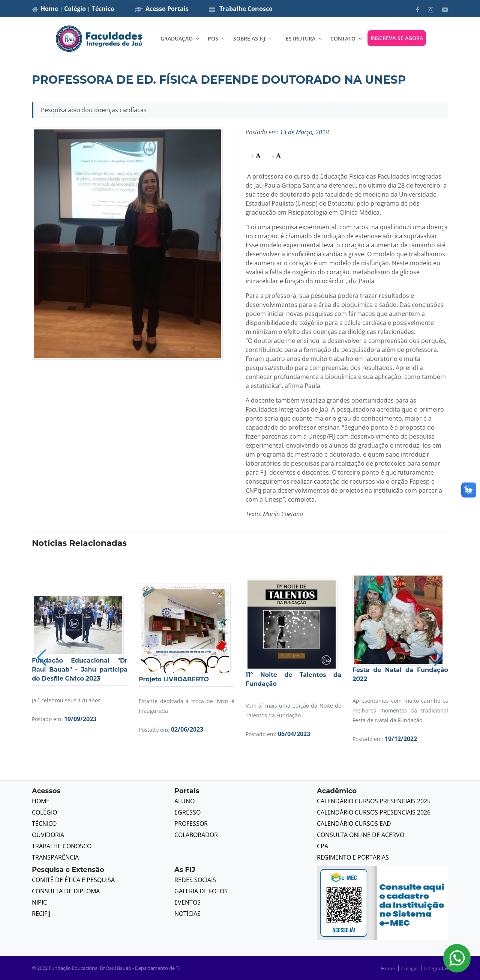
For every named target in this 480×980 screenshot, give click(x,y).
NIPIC (39, 902)
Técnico (103, 9)
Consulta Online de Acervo (361, 835)
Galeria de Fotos (201, 891)
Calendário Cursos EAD (354, 824)
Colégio (75, 9)
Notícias (187, 914)
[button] (438, 658)
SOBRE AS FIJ (249, 38)
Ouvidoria (48, 835)
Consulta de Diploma (66, 891)
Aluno (184, 801)
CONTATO (343, 38)
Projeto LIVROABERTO (174, 679)
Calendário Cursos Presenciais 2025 (374, 801)
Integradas (436, 968)
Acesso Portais (162, 9)
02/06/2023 (187, 729)
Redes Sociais (195, 880)
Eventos (187, 902)
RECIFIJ (41, 914)
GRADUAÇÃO (177, 38)
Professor (191, 824)
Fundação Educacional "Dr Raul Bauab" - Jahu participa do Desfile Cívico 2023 (80, 670)
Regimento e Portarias (353, 857)
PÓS (213, 38)
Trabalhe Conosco (241, 9)
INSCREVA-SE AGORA (397, 38)
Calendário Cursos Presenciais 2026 (374, 812)
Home (49, 9)
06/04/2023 (294, 734)
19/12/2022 (401, 739)
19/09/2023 (80, 719)
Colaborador (196, 835)
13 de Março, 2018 (304, 132)
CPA (322, 846)
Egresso (187, 812)
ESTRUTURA (301, 38)
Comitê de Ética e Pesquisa (73, 880)
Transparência (55, 857)
